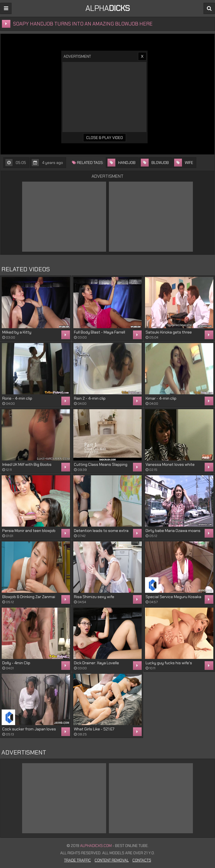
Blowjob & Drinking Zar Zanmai (29, 597)
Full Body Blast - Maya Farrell (100, 332)
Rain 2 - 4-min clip (90, 398)
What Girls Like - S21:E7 (94, 729)
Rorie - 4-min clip (17, 398)
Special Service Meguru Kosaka (173, 597)
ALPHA (108, 8)
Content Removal (112, 860)
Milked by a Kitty (17, 332)
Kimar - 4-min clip (161, 398)
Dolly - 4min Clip (16, 663)
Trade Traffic (78, 860)
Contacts (142, 860)
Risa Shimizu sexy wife (94, 597)
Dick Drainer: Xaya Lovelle (96, 663)
